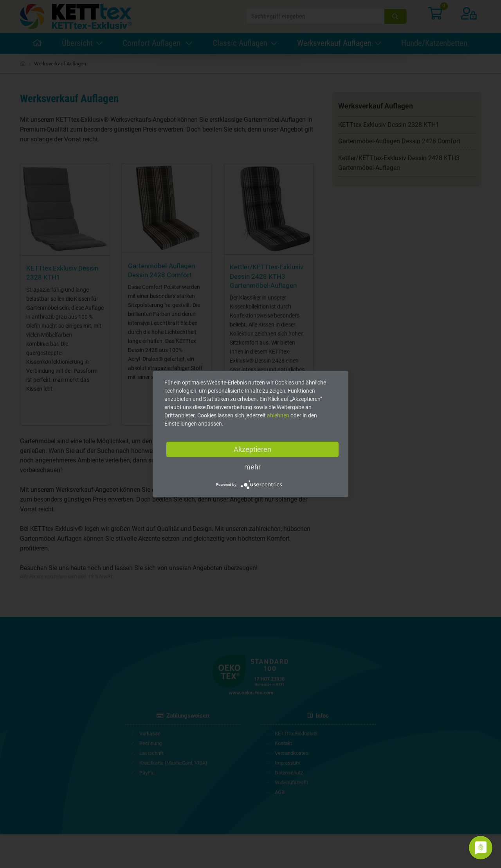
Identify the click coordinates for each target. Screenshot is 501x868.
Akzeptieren (252, 449)
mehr (252, 467)
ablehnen (278, 415)
